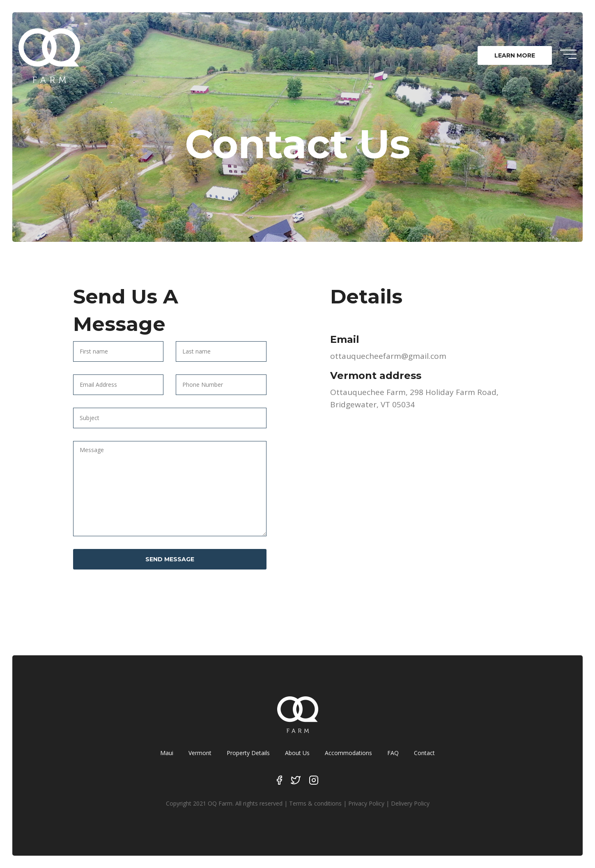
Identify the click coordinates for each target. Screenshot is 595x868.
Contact (424, 753)
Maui (167, 753)
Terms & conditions (315, 803)
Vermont (200, 753)
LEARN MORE (515, 55)
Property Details (248, 753)
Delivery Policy (410, 803)
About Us (297, 753)
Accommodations (348, 753)
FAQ (393, 753)
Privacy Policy (366, 803)
